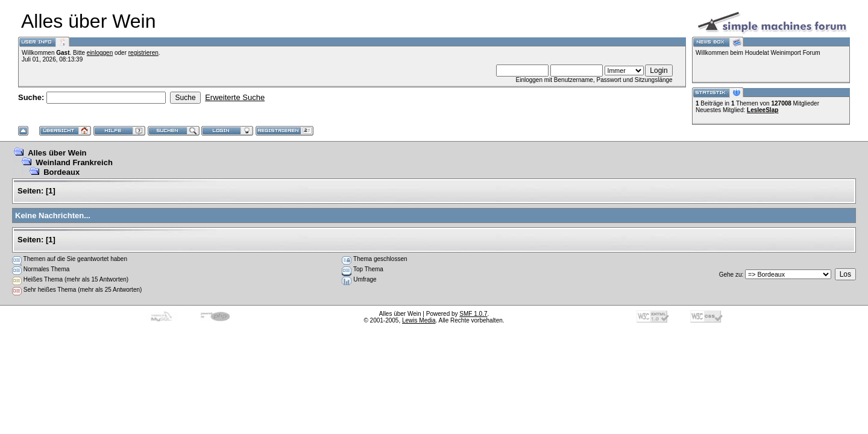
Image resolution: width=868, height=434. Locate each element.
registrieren (143, 53)
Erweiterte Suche (235, 97)
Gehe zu (731, 275)
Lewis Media (419, 320)
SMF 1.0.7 (473, 314)
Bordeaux (61, 172)
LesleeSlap (763, 110)
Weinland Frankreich (74, 162)
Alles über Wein (57, 153)
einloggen (100, 53)
